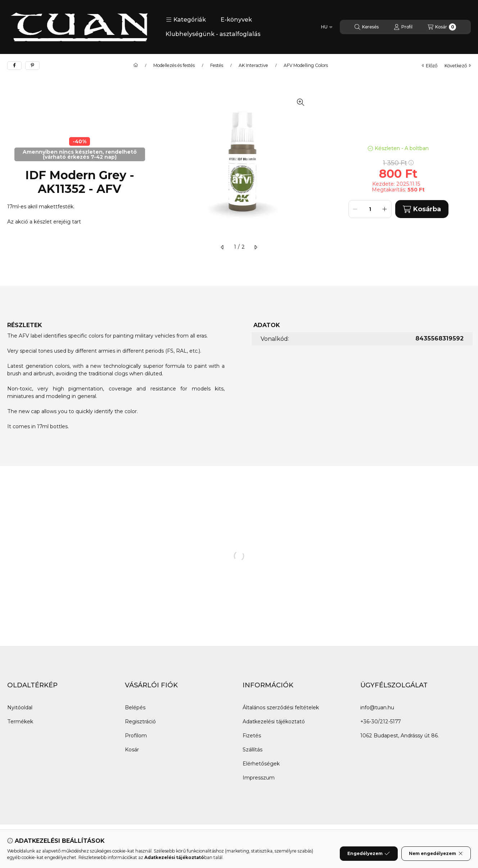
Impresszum (259, 778)
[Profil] (403, 27)
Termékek (20, 722)
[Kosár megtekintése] (442, 27)
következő (458, 66)
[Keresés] (367, 27)
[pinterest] (32, 65)
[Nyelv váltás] (327, 27)
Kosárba (422, 209)
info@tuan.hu (377, 707)
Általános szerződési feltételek (281, 707)
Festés (217, 65)
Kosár (132, 750)
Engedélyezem (369, 856)
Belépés (135, 707)
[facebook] (14, 65)
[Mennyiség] (370, 209)
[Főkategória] (136, 65)
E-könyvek (236, 20)
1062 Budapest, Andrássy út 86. (400, 736)
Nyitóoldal (20, 707)
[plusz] (385, 209)
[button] (186, 20)
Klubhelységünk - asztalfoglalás (213, 34)
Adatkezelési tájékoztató (274, 722)
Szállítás (252, 750)
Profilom (136, 736)
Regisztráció (140, 722)
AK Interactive (253, 65)
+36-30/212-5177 (380, 722)
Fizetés (252, 736)
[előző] (222, 247)
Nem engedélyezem (436, 856)
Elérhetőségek (261, 764)
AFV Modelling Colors (306, 65)
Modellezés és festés (174, 65)
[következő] (256, 247)
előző (430, 66)
